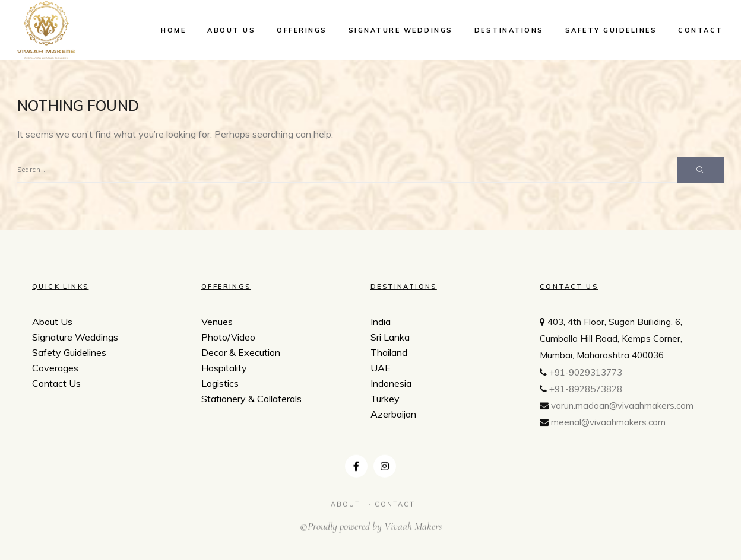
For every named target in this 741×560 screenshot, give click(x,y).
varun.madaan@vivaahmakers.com (622, 410)
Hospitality (224, 368)
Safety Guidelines (611, 30)
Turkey (385, 400)
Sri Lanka (390, 339)
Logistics (220, 383)
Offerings (302, 30)
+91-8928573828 (586, 393)
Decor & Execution (241, 352)
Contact (701, 30)
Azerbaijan (393, 416)
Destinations (509, 30)
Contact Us (56, 383)
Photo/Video (228, 337)
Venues (217, 322)
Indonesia (391, 385)
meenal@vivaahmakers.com (608, 426)
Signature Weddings (401, 30)
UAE (381, 370)
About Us (231, 30)
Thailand (389, 354)
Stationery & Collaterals (251, 399)
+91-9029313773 (586, 376)
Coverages (55, 368)
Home (173, 30)
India (381, 323)
